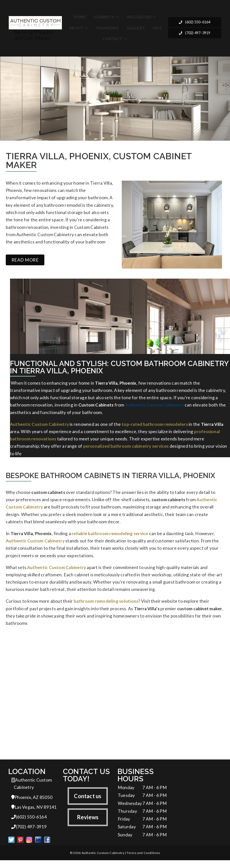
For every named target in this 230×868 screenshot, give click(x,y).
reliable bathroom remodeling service (110, 538)
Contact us (88, 803)
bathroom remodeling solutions (106, 607)
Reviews (88, 824)
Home (80, 17)
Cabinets (104, 17)
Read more (25, 262)
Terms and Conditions (143, 860)
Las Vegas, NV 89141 (34, 814)
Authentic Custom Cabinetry (154, 407)
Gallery (136, 28)
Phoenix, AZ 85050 (32, 804)
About (76, 28)
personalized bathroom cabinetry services (126, 449)
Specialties (139, 17)
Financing (107, 28)
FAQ (157, 28)
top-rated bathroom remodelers (155, 427)
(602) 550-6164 (195, 23)
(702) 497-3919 (195, 33)
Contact (113, 39)
